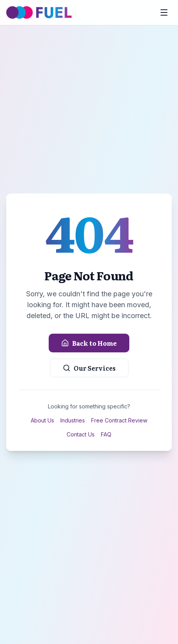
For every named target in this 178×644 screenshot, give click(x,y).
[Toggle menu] (164, 12)
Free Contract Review (119, 420)
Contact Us (81, 434)
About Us (42, 420)
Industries (73, 420)
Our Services (89, 368)
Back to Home (89, 343)
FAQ (106, 434)
